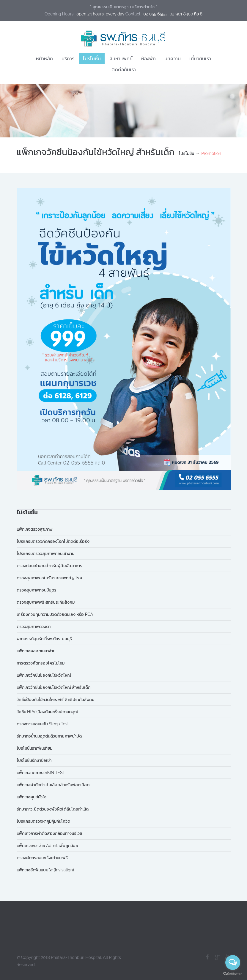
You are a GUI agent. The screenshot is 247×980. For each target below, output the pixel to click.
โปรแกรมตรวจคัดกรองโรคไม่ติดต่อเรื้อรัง (53, 541)
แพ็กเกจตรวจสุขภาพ (35, 529)
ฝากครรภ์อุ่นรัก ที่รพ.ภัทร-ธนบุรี (44, 639)
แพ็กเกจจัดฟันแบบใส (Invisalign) (45, 870)
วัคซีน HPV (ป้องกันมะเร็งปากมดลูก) (47, 712)
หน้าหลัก (44, 58)
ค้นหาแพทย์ (121, 58)
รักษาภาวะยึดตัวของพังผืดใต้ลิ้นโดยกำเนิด (53, 809)
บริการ (68, 58)
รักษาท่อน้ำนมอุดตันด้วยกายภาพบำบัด (49, 736)
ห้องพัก (148, 58)
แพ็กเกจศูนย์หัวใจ (32, 797)
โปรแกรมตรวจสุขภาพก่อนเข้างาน (45, 554)
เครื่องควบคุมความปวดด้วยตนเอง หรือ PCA (55, 614)
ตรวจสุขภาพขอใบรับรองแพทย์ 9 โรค (49, 578)
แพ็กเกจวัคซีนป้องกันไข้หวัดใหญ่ (44, 675)
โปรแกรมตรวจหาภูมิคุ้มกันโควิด (43, 821)
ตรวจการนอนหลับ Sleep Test (43, 724)
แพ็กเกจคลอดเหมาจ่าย (36, 651)
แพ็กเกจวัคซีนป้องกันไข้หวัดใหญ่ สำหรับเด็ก (54, 687)
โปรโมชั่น (92, 58)
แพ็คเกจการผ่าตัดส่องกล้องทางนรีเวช (49, 833)
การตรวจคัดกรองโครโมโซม (41, 663)
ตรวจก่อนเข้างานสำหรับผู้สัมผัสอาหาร (49, 566)
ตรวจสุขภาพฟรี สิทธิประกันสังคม (46, 602)
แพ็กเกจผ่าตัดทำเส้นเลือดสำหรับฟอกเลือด (53, 785)
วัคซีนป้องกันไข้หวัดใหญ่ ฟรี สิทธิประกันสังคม (55, 700)
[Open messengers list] (233, 962)
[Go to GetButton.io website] (233, 974)
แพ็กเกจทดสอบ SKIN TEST (41, 773)
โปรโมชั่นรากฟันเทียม (34, 748)
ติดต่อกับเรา (124, 69)
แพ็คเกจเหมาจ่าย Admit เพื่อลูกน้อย (48, 846)
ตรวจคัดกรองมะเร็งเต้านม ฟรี (42, 858)
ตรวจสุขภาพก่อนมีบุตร (37, 590)
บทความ (173, 58)
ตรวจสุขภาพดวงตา (34, 627)
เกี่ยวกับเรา (200, 58)
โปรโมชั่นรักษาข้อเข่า (34, 760)
